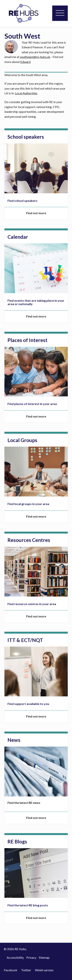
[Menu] (60, 13)
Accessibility (15, 957)
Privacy (31, 957)
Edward (25, 62)
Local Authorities (26, 93)
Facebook (11, 970)
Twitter (26, 970)
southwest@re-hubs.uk (35, 57)
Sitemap (44, 957)
